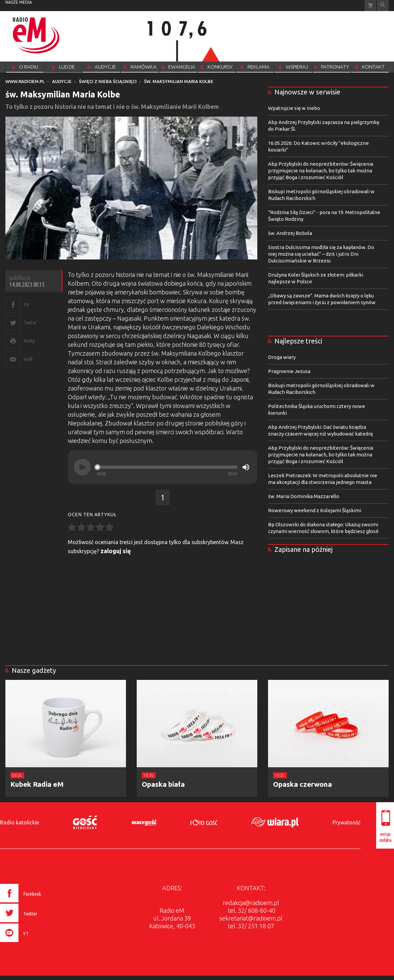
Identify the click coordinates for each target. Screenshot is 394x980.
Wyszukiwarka (383, 6)
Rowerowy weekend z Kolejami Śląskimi (315, 510)
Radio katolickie (19, 822)
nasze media (19, 2)
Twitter (30, 322)
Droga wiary (282, 357)
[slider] (167, 467)
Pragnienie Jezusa (289, 371)
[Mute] (246, 467)
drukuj (29, 341)
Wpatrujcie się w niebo (294, 108)
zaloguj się (116, 551)
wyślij (28, 359)
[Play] (82, 467)
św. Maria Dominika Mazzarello (304, 496)
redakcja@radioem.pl (251, 903)
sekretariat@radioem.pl (251, 918)
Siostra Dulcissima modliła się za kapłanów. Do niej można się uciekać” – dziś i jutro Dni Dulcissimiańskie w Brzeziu (321, 254)
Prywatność (346, 822)
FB (26, 304)
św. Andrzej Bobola (290, 233)
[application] (163, 467)
